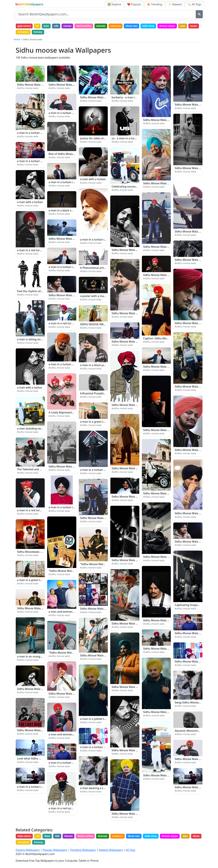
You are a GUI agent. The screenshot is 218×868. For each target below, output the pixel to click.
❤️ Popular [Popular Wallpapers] (134, 4)
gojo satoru (24, 26)
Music (196, 836)
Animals (103, 836)
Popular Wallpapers (55, 850)
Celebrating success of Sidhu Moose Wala (138, 186)
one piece (23, 32)
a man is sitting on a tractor (35, 339)
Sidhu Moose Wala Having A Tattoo (134, 750)
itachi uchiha (84, 26)
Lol (38, 836)
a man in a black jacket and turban (102, 365)
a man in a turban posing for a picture (73, 113)
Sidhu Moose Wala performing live (102, 609)
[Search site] (106, 14)
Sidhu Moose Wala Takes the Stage (39, 85)
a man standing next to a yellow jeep (40, 428)
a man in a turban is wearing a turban (104, 239)
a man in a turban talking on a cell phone (106, 747)
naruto (67, 26)
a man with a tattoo (30, 388)
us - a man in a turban (126, 138)
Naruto (69, 836)
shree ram (132, 26)
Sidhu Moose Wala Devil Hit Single (165, 649)
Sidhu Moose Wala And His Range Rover (169, 247)
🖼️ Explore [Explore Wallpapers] (114, 4)
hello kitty (148, 26)
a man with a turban (30, 202)
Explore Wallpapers (28, 850)
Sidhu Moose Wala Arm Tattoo (194, 513)
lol (37, 26)
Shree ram (134, 836)
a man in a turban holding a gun (101, 470)
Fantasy (39, 842)
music (194, 26)
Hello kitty (151, 836)
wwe (46, 26)
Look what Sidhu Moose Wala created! (41, 758)
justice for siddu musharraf (97, 138)
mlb (56, 26)
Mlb (57, 836)
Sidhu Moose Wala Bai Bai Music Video (168, 493)
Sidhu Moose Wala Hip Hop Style (195, 759)
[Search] (199, 14)
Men (185, 836)
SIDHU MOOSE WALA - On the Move (103, 324)
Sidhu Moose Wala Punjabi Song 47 (166, 275)
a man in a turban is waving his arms (72, 182)
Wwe (47, 836)
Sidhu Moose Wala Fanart (128, 405)
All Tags (131, 850)
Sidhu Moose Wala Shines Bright (101, 655)
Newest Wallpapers (111, 850)
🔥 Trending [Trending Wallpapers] (155, 4)
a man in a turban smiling (65, 364)
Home (17, 39)
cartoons (116, 26)
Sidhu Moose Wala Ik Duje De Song (134, 342)
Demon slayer (170, 836)
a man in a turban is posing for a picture (43, 787)
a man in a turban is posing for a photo (73, 507)
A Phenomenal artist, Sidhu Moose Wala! (106, 268)
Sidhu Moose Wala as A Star (66, 295)
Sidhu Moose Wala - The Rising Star (102, 518)
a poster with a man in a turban (100, 296)
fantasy (38, 32)
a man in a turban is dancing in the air (73, 267)
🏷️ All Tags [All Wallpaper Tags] (194, 4)
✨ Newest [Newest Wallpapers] (175, 4)
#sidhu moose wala (28, 88)
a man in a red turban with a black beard (74, 808)
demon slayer (167, 26)
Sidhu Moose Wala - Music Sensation (103, 97)
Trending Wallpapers (83, 850)
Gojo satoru (24, 836)
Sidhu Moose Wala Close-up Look (196, 323)
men (183, 26)
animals (101, 26)
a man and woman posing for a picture (73, 734)
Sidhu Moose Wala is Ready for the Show (74, 466)
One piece (23, 842)
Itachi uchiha (85, 836)
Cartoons (118, 836)
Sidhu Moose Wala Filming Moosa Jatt (136, 468)
